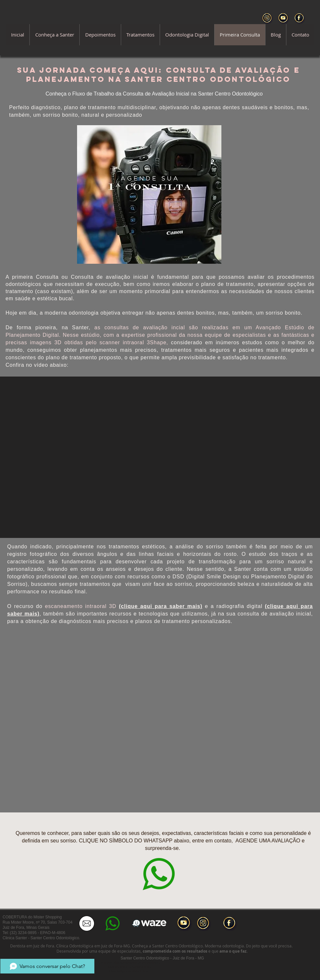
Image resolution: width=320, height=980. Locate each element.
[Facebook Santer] (300, 18)
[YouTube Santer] (284, 18)
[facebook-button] (230, 924)
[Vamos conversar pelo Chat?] (47, 966)
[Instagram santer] (268, 18)
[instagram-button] (204, 924)
